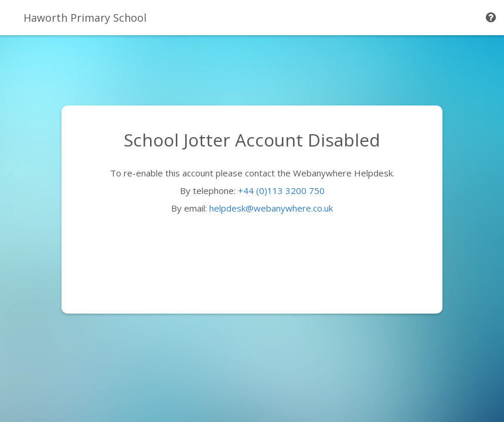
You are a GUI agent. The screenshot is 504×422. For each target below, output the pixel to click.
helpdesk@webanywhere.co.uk (271, 208)
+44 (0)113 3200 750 (281, 190)
